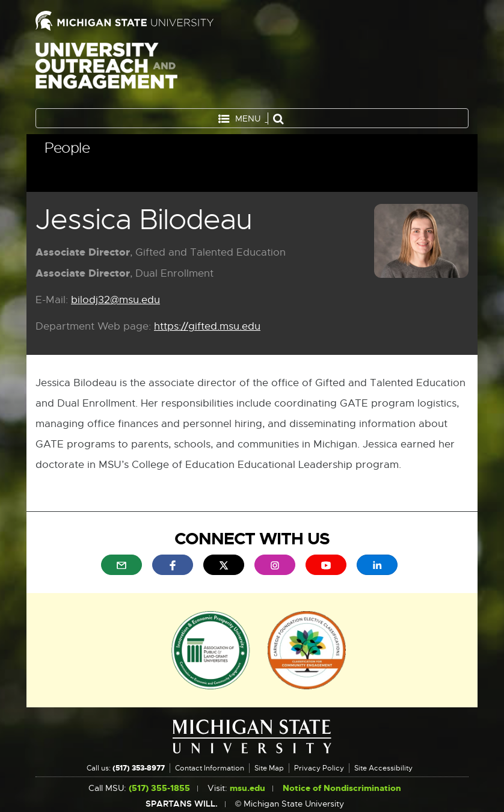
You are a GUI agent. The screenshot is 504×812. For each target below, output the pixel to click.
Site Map (269, 768)
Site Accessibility (383, 768)
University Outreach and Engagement (106, 72)
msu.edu (247, 788)
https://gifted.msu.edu (207, 327)
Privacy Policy (319, 768)
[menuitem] (121, 565)
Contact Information (210, 768)
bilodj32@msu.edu (115, 300)
